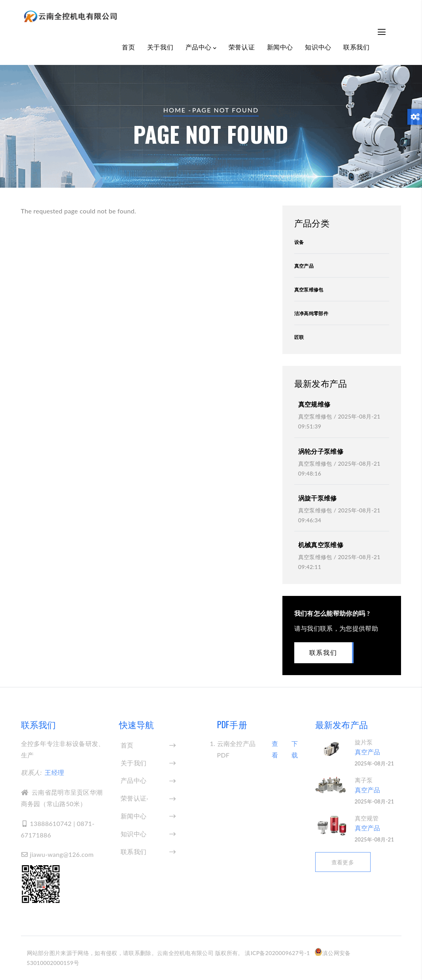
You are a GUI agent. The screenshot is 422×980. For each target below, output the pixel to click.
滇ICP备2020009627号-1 (277, 953)
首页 (128, 47)
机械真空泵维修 (321, 545)
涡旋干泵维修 (318, 498)
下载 (295, 749)
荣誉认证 (242, 47)
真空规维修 (314, 404)
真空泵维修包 (309, 290)
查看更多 (343, 862)
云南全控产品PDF (237, 749)
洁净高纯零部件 (311, 313)
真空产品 (304, 266)
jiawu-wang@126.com (57, 854)
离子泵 (364, 780)
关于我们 (160, 47)
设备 (299, 242)
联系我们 (356, 47)
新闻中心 (280, 47)
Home (175, 110)
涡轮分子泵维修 (321, 451)
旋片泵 (364, 742)
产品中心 (201, 48)
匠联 (299, 337)
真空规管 (367, 818)
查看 (275, 749)
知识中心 (318, 47)
